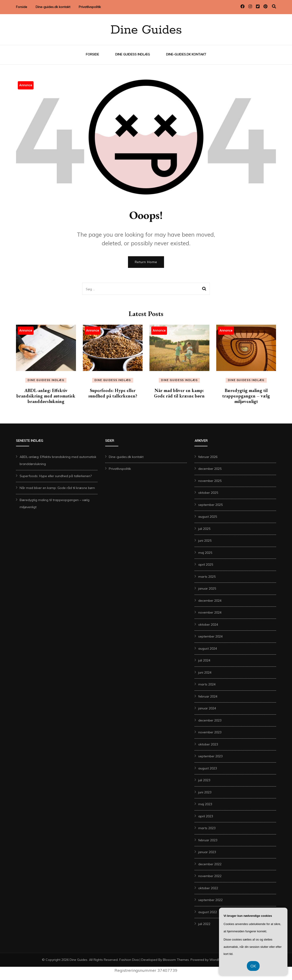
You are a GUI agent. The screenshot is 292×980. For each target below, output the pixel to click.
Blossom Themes (176, 960)
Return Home (146, 262)
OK (253, 966)
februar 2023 (208, 840)
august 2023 (208, 768)
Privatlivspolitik (90, 7)
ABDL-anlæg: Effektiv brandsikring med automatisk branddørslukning (46, 396)
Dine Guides (146, 30)
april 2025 (206, 564)
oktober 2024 (208, 625)
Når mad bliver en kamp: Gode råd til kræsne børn (179, 393)
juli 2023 (204, 780)
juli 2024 (204, 660)
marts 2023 (207, 828)
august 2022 (208, 912)
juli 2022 (204, 924)
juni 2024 (205, 672)
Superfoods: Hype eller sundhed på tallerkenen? (113, 393)
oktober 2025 (208, 493)
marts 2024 (207, 684)
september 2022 (210, 900)
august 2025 (208, 517)
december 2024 (210, 601)
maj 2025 (205, 553)
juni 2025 (205, 541)
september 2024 (210, 636)
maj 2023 (205, 804)
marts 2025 (207, 577)
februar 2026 (208, 457)
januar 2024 (207, 708)
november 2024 (210, 612)
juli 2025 (204, 529)
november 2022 (210, 876)
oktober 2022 (208, 888)
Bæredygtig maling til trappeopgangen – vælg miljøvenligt (246, 396)
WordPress (218, 960)
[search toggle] (274, 7)
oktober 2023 (208, 744)
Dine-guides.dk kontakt (53, 7)
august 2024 (208, 648)
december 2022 (210, 864)
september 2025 (210, 505)
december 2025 (210, 469)
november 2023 (210, 732)
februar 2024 (208, 696)
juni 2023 (205, 792)
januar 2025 (207, 588)
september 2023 (210, 756)
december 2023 (210, 720)
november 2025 (210, 481)
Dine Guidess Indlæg (133, 54)
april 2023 (206, 816)
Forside (22, 7)
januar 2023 (207, 852)
